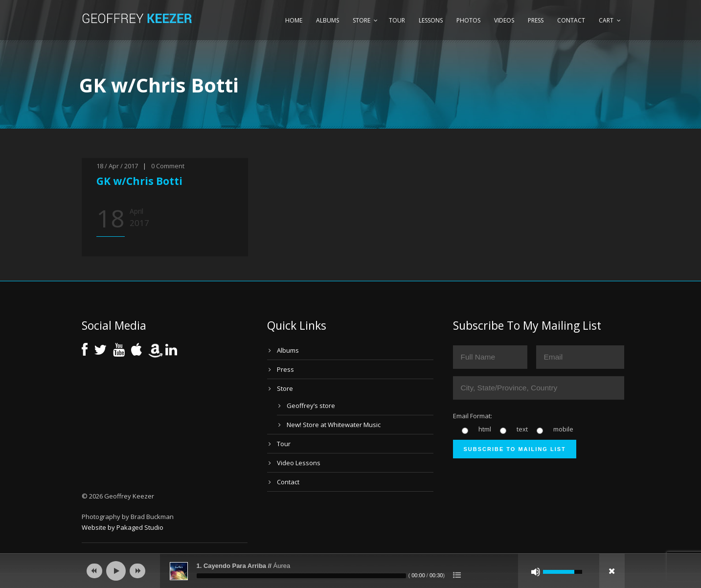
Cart (606, 20)
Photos (468, 20)
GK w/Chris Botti (139, 181)
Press (536, 20)
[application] (351, 571)
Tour (397, 20)
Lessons (431, 20)
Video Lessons (299, 463)
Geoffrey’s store (311, 406)
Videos (504, 20)
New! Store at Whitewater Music (334, 425)
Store (362, 20)
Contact (571, 20)
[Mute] (536, 572)
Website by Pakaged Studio (123, 527)
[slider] (301, 576)
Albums (328, 20)
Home (294, 20)
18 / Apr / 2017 (117, 166)
